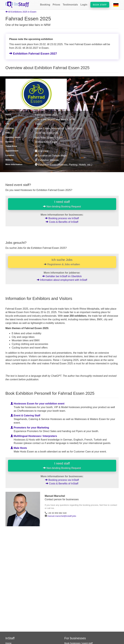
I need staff (62, 204)
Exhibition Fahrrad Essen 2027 (33, 54)
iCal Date (42, 151)
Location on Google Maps (51, 156)
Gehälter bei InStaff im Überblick (62, 276)
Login (84, 5)
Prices (56, 5)
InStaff (10, 638)
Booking (45, 5)
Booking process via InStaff (62, 218)
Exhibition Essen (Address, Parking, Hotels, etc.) (64, 165)
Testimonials (70, 5)
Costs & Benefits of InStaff (62, 222)
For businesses (75, 638)
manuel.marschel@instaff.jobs (62, 516)
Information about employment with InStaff (62, 280)
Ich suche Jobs (62, 262)
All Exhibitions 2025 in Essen (21, 12)
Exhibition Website (47, 160)
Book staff (100, 5)
